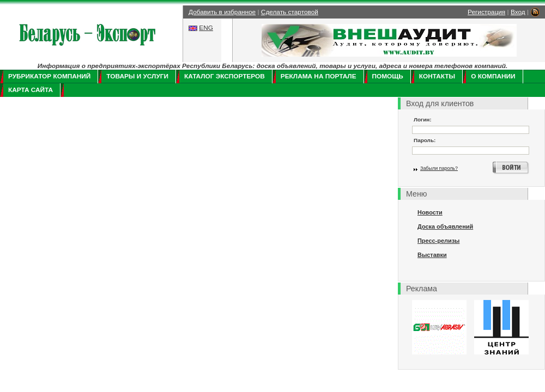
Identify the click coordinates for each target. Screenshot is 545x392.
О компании (493, 76)
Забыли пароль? (439, 168)
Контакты (437, 76)
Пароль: (425, 140)
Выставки (432, 255)
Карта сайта (31, 90)
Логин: (423, 120)
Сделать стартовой (290, 12)
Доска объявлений (445, 226)
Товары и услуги (137, 76)
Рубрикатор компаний (49, 76)
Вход (518, 12)
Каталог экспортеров (225, 76)
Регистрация (486, 12)
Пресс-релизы (438, 241)
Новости (430, 212)
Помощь (388, 76)
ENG (206, 28)
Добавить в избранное (222, 12)
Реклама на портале (319, 76)
